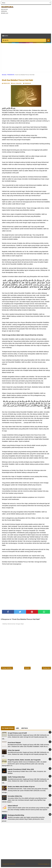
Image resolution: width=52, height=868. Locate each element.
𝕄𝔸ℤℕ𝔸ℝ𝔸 (13, 864)
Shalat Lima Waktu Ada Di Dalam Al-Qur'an (21, 787)
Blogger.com (47, 864)
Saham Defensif (13, 806)
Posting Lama (46, 668)
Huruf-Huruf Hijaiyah (14, 743)
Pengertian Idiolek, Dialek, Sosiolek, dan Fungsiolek (24, 760)
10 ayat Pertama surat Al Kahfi (17, 733)
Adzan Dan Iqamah (14, 750)
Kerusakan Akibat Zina (15, 796)
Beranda (27, 668)
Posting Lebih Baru (7, 668)
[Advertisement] (33, 19)
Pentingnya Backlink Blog (16, 815)
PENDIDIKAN (28, 83)
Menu (5, 36)
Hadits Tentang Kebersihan (16, 777)
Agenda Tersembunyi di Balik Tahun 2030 (21, 769)
